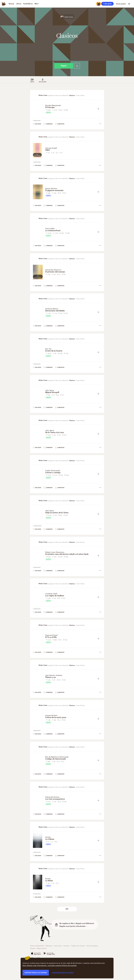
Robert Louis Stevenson (55, 552)
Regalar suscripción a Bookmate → (73, 926)
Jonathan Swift (51, 593)
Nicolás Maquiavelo (53, 105)
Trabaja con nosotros (78, 946)
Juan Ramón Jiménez (54, 675)
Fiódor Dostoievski (53, 470)
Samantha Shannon (53, 270)
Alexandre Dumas (52, 797)
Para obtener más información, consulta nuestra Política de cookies (50, 965)
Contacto (66, 946)
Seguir (64, 66)
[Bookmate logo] (4, 4)
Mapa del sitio (42, 948)
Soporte (33, 948)
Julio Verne (50, 390)
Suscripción (58, 946)
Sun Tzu (48, 349)
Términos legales (92, 946)
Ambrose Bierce (52, 308)
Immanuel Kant (51, 715)
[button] (77, 66)
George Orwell (51, 148)
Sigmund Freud (51, 635)
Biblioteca (49, 946)
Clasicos (72, 95)
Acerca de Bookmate (37, 946)
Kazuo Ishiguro (51, 188)
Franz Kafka (50, 228)
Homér (48, 837)
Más (67, 909)
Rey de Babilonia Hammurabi (57, 757)
